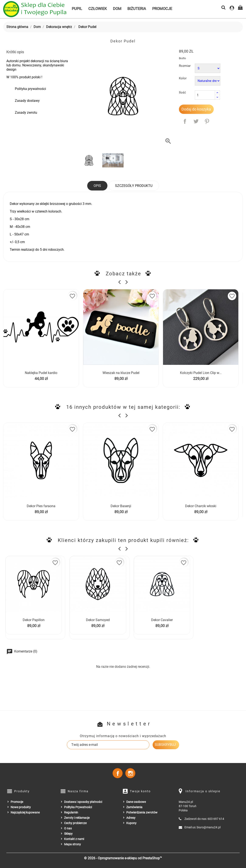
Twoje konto (140, 791)
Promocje (162, 9)
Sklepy (68, 834)
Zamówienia (134, 807)
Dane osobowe (136, 802)
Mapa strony (72, 844)
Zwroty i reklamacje (77, 818)
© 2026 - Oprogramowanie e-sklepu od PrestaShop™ (123, 858)
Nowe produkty (21, 807)
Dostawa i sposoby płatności (83, 802)
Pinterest (207, 121)
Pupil (77, 9)
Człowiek (98, 9)
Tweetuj (196, 121)
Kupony (131, 823)
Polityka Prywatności (78, 807)
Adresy (131, 818)
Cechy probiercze (75, 823)
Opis (97, 186)
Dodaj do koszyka (196, 109)
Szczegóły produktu (134, 186)
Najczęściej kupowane (25, 812)
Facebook (118, 773)
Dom (117, 9)
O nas (68, 828)
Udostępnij (185, 121)
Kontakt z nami (74, 839)
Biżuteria (137, 9)
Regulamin (71, 812)
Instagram (130, 773)
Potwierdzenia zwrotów (142, 812)
